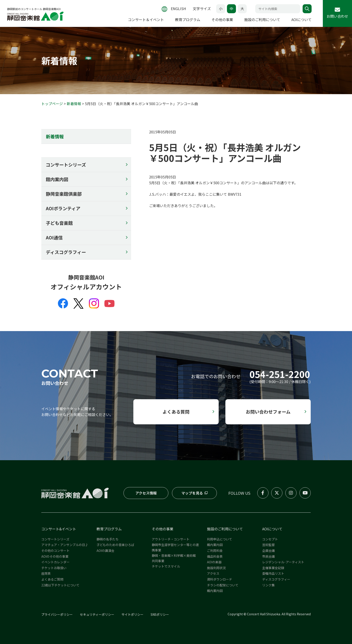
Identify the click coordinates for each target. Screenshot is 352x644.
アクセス (213, 573)
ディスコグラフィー (66, 252)
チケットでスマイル (166, 566)
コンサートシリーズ (66, 165)
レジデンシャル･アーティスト (283, 562)
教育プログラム (188, 20)
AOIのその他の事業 (55, 556)
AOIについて (301, 20)
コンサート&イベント (59, 529)
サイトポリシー (132, 614)
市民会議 (268, 556)
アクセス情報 (146, 493)
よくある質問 (176, 412)
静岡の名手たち (108, 539)
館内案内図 (57, 179)
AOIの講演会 (105, 551)
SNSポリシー (160, 614)
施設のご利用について (262, 20)
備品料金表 (215, 556)
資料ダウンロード (220, 579)
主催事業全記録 (273, 568)
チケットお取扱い (54, 568)
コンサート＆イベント (146, 20)
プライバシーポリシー (57, 614)
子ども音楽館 (59, 223)
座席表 (46, 573)
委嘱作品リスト (273, 573)
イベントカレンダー (55, 562)
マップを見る (192, 493)
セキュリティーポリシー (97, 614)
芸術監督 (268, 545)
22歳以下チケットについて (60, 585)
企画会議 (268, 551)
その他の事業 (222, 20)
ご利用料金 (215, 551)
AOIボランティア (63, 208)
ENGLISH (178, 9)
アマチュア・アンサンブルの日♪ (65, 545)
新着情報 (74, 104)
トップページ (52, 104)
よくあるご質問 (52, 579)
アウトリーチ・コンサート (171, 539)
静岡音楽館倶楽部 (64, 194)
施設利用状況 (216, 568)
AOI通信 (54, 237)
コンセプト (270, 539)
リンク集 (268, 585)
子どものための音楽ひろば (115, 545)
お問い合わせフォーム (268, 412)
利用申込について (220, 539)
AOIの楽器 (214, 562)
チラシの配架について (223, 585)
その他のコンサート (55, 551)
